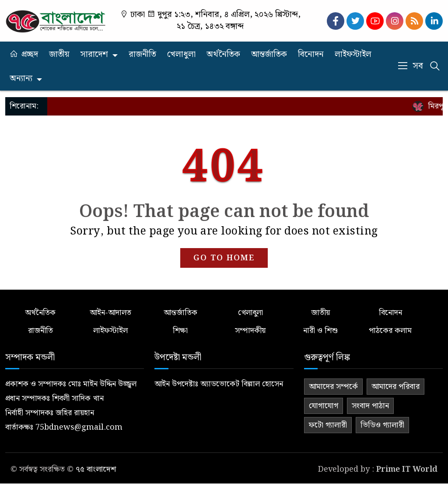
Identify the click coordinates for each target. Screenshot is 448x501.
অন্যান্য (21, 79)
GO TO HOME (224, 258)
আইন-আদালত (110, 313)
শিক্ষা (180, 331)
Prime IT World (407, 469)
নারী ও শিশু (320, 331)
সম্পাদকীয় (250, 331)
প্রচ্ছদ (30, 54)
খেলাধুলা (181, 54)
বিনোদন (311, 54)
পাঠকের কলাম (390, 331)
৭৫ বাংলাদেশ (96, 469)
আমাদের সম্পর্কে (333, 387)
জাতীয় (59, 54)
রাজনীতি (142, 54)
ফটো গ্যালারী (328, 425)
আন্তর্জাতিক (269, 54)
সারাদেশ (94, 54)
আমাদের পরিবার (395, 387)
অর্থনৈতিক (223, 54)
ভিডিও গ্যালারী (382, 425)
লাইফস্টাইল (353, 54)
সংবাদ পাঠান (370, 406)
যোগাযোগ (324, 406)
